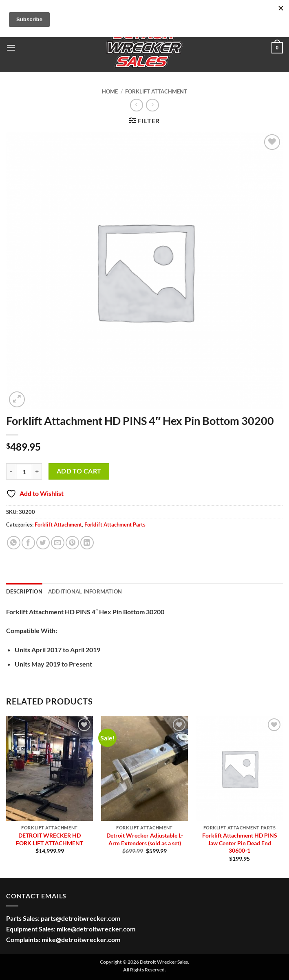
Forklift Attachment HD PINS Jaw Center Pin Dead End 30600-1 (240, 843)
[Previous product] (152, 105)
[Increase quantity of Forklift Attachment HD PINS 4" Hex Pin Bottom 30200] (37, 471)
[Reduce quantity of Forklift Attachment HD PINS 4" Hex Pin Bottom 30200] (11, 471)
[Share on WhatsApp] (14, 543)
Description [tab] (24, 591)
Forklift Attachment (156, 91)
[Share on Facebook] (28, 543)
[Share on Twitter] (43, 543)
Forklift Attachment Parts (115, 524)
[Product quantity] (24, 471)
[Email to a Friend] (58, 543)
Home (110, 91)
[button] (11, 48)
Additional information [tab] (85, 591)
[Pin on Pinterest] (72, 543)
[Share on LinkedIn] (87, 543)
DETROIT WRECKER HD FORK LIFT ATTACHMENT (50, 839)
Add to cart (79, 471)
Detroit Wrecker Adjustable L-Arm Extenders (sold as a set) (145, 839)
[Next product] (136, 105)
